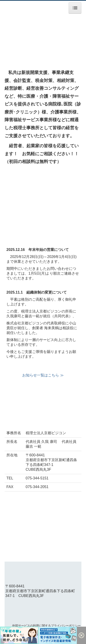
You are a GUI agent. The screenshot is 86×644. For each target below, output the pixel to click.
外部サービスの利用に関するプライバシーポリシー (46, 626)
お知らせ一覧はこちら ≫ (43, 375)
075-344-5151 (37, 478)
